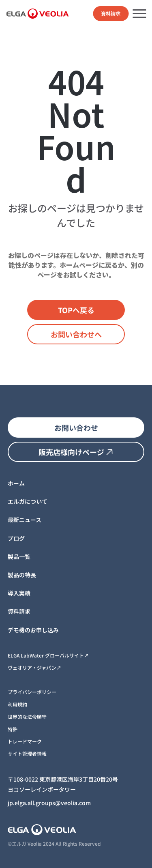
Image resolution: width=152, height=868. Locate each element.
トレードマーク (25, 741)
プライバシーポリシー (32, 692)
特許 (13, 729)
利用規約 (17, 704)
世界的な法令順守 (27, 717)
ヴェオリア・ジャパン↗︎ (34, 667)
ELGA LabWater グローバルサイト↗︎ (48, 655)
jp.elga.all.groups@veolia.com (49, 803)
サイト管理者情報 (27, 753)
